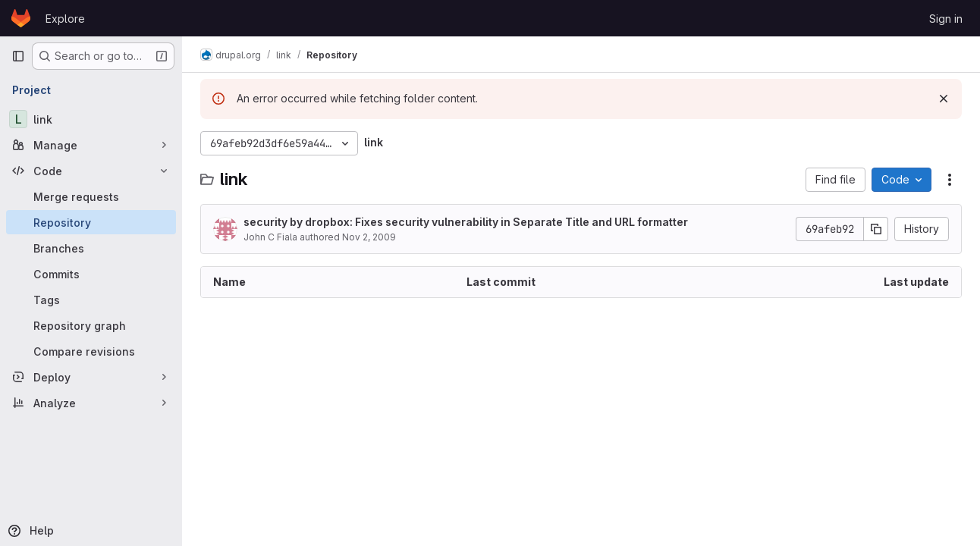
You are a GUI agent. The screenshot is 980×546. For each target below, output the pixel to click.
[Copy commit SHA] (876, 229)
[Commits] (91, 274)
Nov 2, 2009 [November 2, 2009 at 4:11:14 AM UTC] (369, 237)
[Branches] (91, 248)
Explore (65, 19)
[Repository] (91, 222)
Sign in (946, 19)
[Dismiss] (944, 99)
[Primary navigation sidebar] (18, 56)
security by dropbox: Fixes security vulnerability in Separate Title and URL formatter (466, 222)
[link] (91, 119)
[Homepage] (21, 18)
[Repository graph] (91, 325)
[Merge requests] (91, 196)
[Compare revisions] (91, 351)
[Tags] (91, 300)
